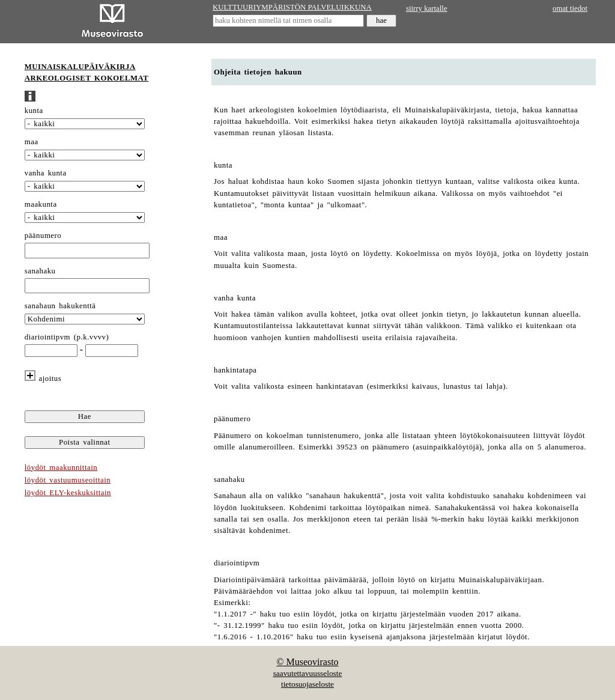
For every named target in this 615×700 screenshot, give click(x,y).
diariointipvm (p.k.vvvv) (67, 337)
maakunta (41, 204)
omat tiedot (570, 8)
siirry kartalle (427, 8)
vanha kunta (46, 173)
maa (32, 142)
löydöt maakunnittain (61, 467)
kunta (34, 111)
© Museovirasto (307, 662)
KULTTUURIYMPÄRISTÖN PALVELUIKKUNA (292, 7)
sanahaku (40, 271)
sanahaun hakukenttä (60, 306)
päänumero (43, 236)
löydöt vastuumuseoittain (68, 480)
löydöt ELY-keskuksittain (68, 493)
